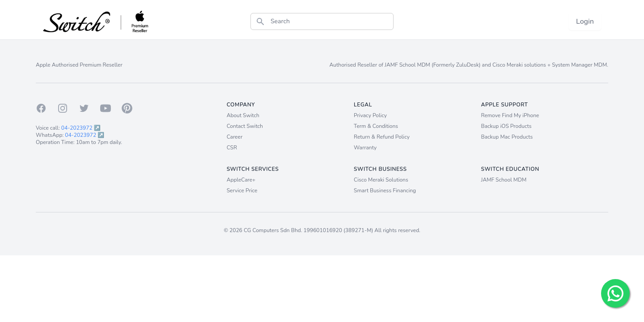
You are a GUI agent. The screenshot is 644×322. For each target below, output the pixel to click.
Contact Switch (245, 126)
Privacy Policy (370, 115)
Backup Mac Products (507, 137)
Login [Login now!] (585, 21)
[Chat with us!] (615, 293)
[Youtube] (106, 108)
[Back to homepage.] (96, 21)
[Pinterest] (127, 108)
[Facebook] (41, 108)
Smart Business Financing (385, 191)
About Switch (243, 115)
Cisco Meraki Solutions (381, 180)
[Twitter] (84, 108)
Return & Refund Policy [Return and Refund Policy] (382, 137)
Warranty (365, 148)
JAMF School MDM (504, 180)
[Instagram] (63, 108)
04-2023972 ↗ (81, 128)
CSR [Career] (232, 148)
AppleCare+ (241, 180)
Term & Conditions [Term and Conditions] (376, 126)
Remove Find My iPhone (510, 115)
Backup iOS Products (506, 126)
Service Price (242, 191)
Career (235, 137)
